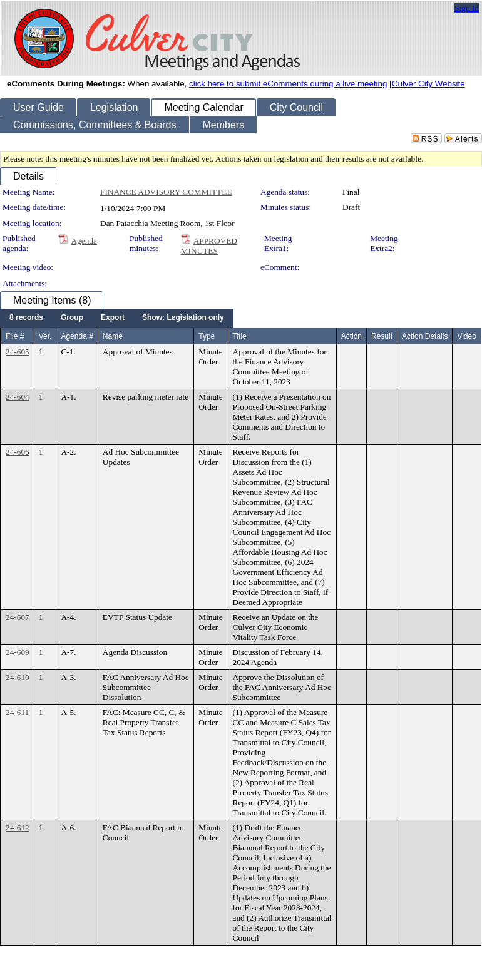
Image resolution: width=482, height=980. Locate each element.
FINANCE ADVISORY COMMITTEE (166, 192)
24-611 (17, 712)
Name (113, 336)
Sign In (467, 8)
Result (382, 336)
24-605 (18, 352)
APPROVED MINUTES (209, 246)
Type (207, 336)
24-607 (18, 617)
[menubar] (117, 318)
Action (351, 336)
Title (240, 336)
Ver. (45, 336)
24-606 (18, 452)
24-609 (18, 652)
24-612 (18, 828)
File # (15, 336)
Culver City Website (428, 84)
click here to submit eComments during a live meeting (288, 84)
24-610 (18, 677)
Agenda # (77, 336)
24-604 (18, 397)
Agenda (84, 241)
